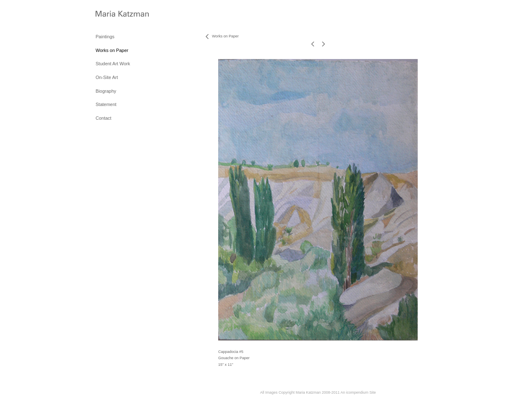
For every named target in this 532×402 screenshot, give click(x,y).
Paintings (105, 37)
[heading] (116, 14)
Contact (103, 118)
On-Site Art (107, 77)
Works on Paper (112, 50)
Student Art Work (113, 64)
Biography (106, 91)
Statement (106, 104)
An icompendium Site (358, 392)
